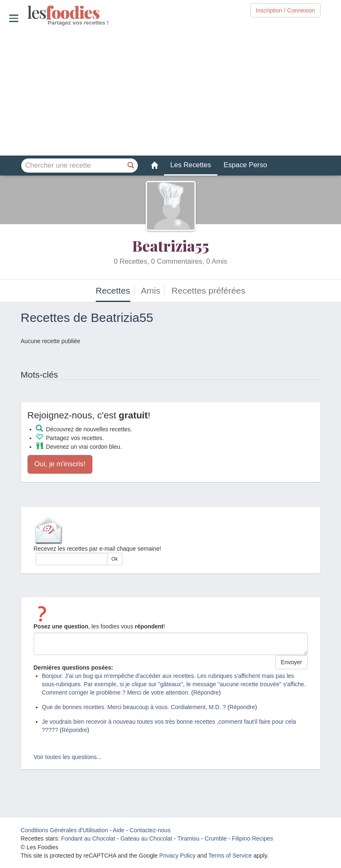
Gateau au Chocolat (146, 838)
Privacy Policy (178, 856)
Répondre (206, 692)
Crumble (216, 838)
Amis (151, 291)
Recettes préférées (208, 291)
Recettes (113, 291)
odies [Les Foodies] (28, 12)
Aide (119, 830)
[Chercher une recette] (131, 166)
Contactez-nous (150, 830)
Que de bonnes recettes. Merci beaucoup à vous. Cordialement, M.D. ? (134, 707)
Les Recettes (191, 165)
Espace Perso (245, 165)
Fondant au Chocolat (88, 838)
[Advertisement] (170, 91)
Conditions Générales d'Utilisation (65, 830)
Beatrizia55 (170, 245)
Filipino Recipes (253, 838)
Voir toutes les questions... (68, 757)
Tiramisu (188, 838)
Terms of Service (230, 856)
